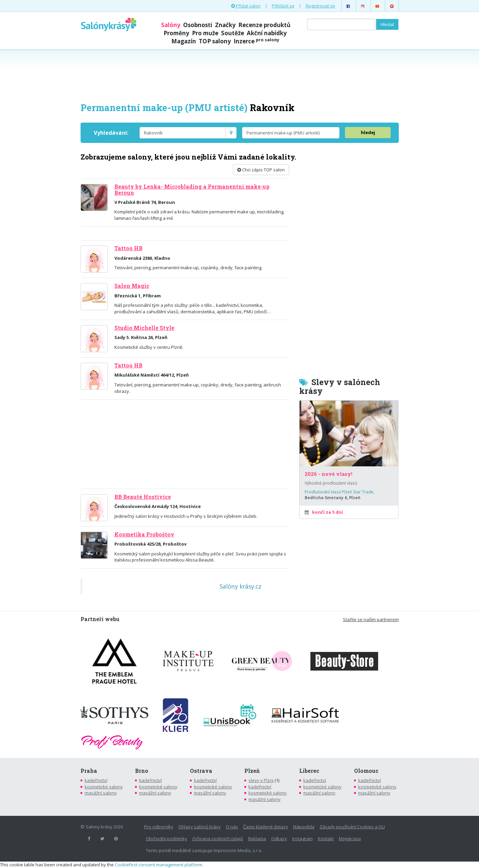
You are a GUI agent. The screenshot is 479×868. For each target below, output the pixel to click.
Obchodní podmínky (167, 839)
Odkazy (279, 839)
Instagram (302, 839)
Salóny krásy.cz (241, 586)
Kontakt (326, 839)
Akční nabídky (267, 33)
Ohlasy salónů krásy (200, 827)
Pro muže (205, 33)
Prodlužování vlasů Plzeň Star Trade (339, 492)
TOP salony (215, 41)
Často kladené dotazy (266, 827)
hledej (368, 132)
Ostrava (201, 771)
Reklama (257, 839)
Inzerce (256, 41)
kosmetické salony (104, 787)
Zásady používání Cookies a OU (352, 827)
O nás (232, 827)
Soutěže (233, 33)
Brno (142, 771)
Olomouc (366, 771)
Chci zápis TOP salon (261, 170)
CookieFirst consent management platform (158, 865)
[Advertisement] (240, 75)
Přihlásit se (283, 6)
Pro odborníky (159, 827)
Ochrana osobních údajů (218, 839)
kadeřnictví (96, 780)
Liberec (309, 771)
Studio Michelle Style (144, 328)
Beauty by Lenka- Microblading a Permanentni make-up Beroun (192, 189)
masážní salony (101, 793)
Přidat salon (246, 6)
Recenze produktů (264, 25)
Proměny (176, 33)
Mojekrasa (350, 839)
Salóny (171, 25)
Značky (225, 25)
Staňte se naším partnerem (371, 619)
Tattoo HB (128, 248)
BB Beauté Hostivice (143, 497)
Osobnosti (198, 25)
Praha (89, 771)
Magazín (184, 41)
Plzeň (252, 771)
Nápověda (304, 827)
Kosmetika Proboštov (144, 534)
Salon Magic (132, 286)
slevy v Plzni (261, 780)
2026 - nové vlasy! (329, 474)
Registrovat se (320, 6)
